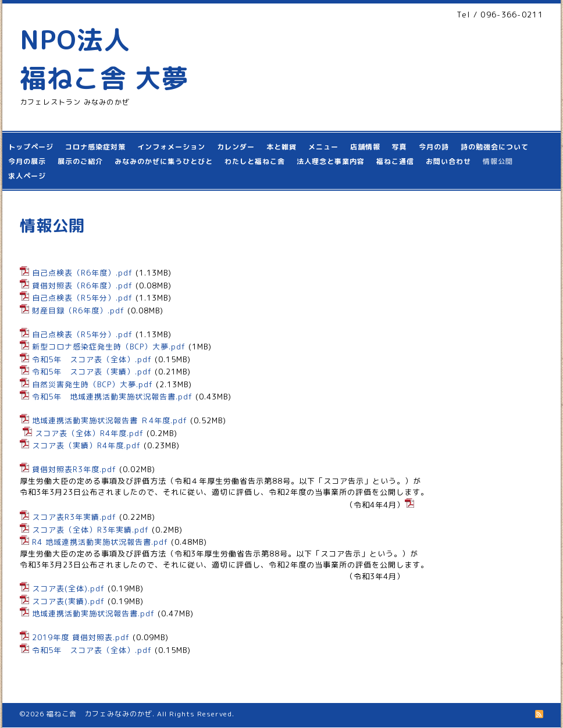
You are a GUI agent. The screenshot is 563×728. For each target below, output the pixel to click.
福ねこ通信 (395, 161)
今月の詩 (434, 147)
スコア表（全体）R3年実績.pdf (90, 530)
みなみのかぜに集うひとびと (164, 161)
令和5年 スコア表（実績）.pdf (92, 372)
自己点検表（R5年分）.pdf (82, 298)
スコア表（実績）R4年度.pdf (86, 445)
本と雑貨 (281, 147)
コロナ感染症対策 (95, 147)
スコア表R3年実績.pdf (74, 517)
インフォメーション (171, 147)
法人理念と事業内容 (331, 161)
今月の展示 (27, 161)
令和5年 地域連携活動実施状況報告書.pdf (112, 397)
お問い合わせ (448, 161)
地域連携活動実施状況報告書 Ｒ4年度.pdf (110, 420)
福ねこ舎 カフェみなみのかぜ (99, 714)
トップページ (31, 147)
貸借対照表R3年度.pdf (74, 469)
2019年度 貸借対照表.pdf (81, 637)
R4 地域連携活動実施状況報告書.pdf (100, 542)
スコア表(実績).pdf (68, 601)
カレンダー (236, 147)
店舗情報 (365, 147)
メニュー (323, 147)
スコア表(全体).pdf (68, 588)
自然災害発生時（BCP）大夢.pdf (92, 384)
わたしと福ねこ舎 (255, 161)
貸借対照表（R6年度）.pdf (82, 286)
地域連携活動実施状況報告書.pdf (93, 613)
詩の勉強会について (495, 147)
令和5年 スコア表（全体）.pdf (92, 359)
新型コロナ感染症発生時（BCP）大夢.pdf (109, 347)
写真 (400, 147)
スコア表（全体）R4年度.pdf (89, 433)
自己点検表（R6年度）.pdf (82, 273)
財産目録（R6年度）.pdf (78, 311)
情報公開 (498, 161)
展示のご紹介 (80, 161)
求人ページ (27, 176)
